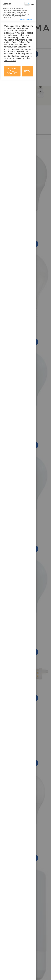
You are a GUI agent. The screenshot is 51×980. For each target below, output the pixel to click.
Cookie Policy (18, 943)
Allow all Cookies (12, 971)
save (27, 971)
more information (26, 19)
